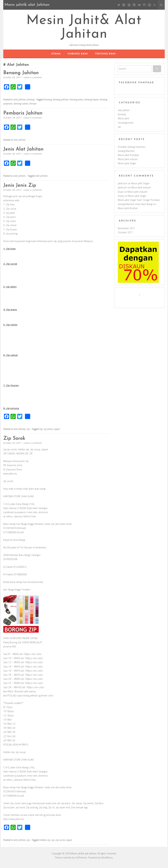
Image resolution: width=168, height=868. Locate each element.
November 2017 (126, 232)
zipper (57, 433)
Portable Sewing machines (132, 151)
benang (31, 103)
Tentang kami (105, 58)
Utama (56, 58)
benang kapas (91, 103)
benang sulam (21, 107)
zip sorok (16, 442)
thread (33, 107)
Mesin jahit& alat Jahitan (84, 30)
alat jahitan (20, 103)
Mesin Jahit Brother (128, 212)
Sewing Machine (126, 155)
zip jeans (48, 433)
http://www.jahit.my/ (14, 823)
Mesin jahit (123, 122)
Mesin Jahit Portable (128, 159)
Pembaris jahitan (25, 117)
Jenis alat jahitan (26, 153)
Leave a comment (33, 81)
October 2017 (125, 236)
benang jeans (76, 103)
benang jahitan (61, 103)
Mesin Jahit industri (128, 163)
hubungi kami (78, 58)
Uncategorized (126, 126)
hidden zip (45, 844)
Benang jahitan (23, 77)
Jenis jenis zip (21, 189)
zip (28, 433)
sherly (121, 200)
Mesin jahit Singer (127, 167)
